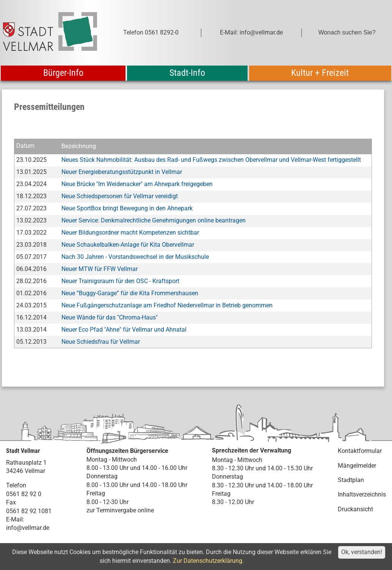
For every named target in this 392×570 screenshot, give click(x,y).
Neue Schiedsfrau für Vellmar (101, 342)
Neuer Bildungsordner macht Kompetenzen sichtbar (130, 233)
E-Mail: (15, 519)
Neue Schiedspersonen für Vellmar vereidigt (120, 196)
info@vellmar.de (28, 528)
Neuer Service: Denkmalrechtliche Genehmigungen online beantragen (154, 220)
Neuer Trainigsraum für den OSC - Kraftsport (120, 281)
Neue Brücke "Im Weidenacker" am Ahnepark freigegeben (137, 184)
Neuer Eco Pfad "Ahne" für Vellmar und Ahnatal (124, 330)
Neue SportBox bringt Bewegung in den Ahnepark (127, 208)
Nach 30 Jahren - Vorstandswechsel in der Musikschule (135, 257)
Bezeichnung (79, 146)
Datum (25, 146)
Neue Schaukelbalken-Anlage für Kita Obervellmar (128, 245)
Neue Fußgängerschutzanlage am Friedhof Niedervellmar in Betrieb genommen (167, 305)
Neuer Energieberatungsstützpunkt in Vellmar (122, 172)
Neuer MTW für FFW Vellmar (100, 269)
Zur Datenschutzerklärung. (208, 561)
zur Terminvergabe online (120, 510)
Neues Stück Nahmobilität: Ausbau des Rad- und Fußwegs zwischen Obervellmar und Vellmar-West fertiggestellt (211, 160)
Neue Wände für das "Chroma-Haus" (110, 317)
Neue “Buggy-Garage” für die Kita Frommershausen (130, 293)
